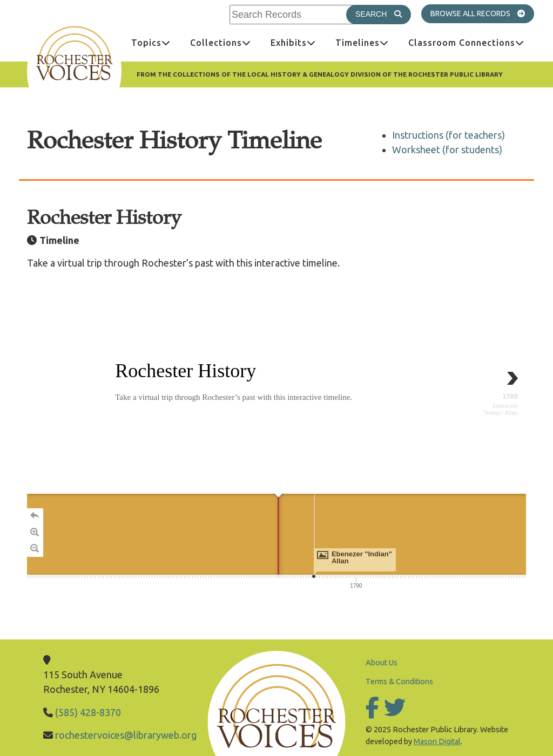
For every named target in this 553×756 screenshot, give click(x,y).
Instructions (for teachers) (449, 135)
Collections (225, 42)
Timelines (367, 42)
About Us (382, 663)
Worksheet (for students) (447, 149)
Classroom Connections (471, 42)
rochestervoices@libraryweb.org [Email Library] (126, 735)
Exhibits (298, 42)
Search (383, 14)
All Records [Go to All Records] (498, 13)
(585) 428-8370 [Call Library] (88, 712)
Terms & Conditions (399, 682)
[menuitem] (151, 43)
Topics (156, 42)
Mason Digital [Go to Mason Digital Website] (437, 741)
